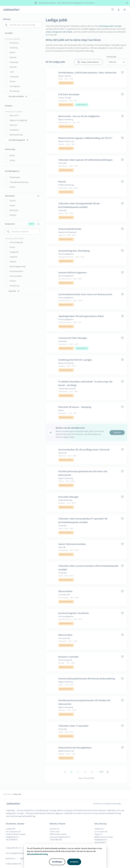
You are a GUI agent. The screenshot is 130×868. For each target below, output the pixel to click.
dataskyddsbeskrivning (37, 854)
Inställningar (57, 862)
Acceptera (74, 862)
